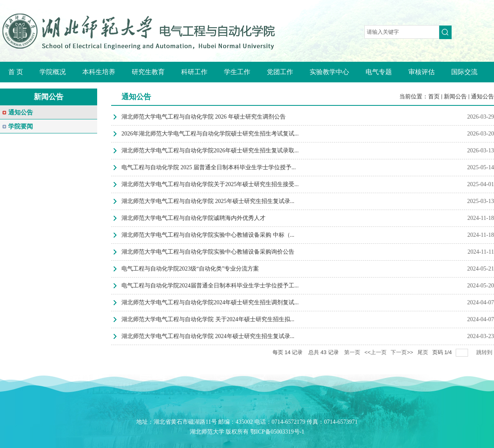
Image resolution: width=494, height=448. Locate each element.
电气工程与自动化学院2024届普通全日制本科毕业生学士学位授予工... (210, 286)
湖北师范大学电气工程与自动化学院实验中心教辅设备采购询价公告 (208, 252)
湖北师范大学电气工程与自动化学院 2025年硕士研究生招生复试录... (208, 201)
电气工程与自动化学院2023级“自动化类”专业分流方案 (190, 269)
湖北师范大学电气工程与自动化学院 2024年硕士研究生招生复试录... (208, 336)
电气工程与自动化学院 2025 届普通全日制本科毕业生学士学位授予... (209, 167)
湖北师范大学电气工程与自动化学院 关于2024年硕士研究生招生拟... (208, 319)
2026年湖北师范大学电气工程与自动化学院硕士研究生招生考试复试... (210, 134)
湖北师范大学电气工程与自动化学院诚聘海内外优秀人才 (193, 218)
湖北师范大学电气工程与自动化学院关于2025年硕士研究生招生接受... (210, 184)
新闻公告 (455, 97)
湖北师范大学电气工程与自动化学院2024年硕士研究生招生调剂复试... (210, 302)
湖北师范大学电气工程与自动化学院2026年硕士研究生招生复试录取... (210, 150)
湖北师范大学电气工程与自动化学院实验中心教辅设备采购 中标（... (208, 235)
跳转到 (485, 352)
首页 (434, 97)
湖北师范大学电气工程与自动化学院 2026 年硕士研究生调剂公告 (204, 117)
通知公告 (482, 97)
